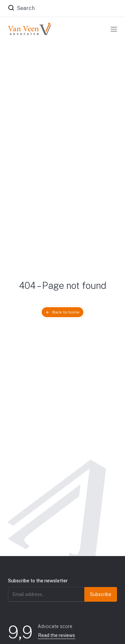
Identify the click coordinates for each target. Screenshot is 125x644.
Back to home (66, 312)
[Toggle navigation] (114, 29)
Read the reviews (56, 635)
